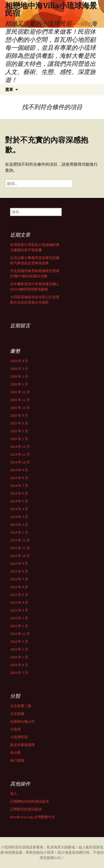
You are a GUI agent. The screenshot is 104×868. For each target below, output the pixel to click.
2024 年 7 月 (19, 486)
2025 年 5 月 (19, 431)
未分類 (15, 753)
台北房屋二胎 (21, 706)
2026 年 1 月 (19, 384)
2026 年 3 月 (19, 369)
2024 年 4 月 (19, 509)
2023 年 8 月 (19, 571)
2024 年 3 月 (19, 517)
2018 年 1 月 (19, 657)
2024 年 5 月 (19, 501)
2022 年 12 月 (20, 634)
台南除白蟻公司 (22, 721)
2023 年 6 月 (19, 587)
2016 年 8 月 (19, 665)
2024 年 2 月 (19, 525)
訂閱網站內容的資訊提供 (29, 801)
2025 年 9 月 (19, 415)
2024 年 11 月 (20, 454)
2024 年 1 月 (19, 532)
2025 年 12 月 (20, 392)
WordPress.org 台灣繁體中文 (32, 817)
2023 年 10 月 (20, 556)
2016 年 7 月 (19, 673)
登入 (14, 794)
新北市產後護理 (22, 745)
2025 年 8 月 (19, 423)
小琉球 (15, 729)
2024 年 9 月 (19, 470)
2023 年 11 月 (20, 548)
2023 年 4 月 (19, 602)
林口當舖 (17, 760)
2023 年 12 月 (20, 540)
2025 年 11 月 (20, 400)
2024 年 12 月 (20, 447)
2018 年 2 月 (19, 649)
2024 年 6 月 (19, 493)
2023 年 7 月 (19, 579)
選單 (9, 90)
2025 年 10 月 (20, 408)
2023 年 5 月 (19, 595)
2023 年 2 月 (19, 618)
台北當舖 (17, 714)
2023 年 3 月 (19, 610)
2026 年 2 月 (19, 376)
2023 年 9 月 (19, 563)
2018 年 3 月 (19, 641)
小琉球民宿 (19, 737)
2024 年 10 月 (20, 462)
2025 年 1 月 (19, 439)
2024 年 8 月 (19, 478)
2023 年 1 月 (19, 626)
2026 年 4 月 (19, 361)
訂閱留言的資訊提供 (26, 809)
